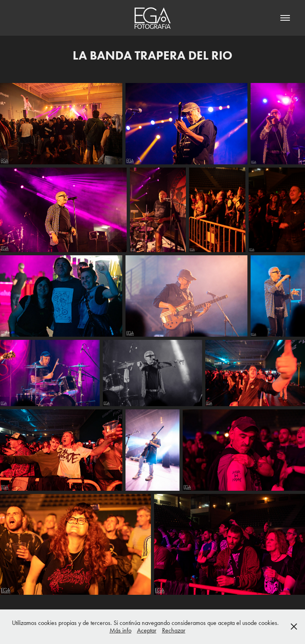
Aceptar (147, 630)
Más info (121, 630)
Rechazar (174, 630)
